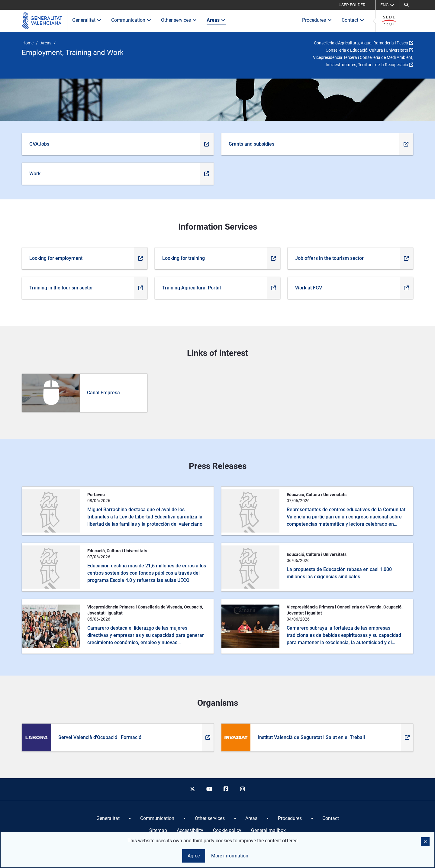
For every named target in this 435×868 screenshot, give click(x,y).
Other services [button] (179, 20)
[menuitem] (108, 818)
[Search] (406, 5)
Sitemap (158, 830)
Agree (194, 856)
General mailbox (268, 830)
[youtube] (209, 789)
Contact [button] (353, 20)
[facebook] (226, 789)
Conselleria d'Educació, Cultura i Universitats (367, 50)
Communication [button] (131, 20)
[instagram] (243, 789)
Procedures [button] (317, 20)
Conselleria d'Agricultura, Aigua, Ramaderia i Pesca (361, 43)
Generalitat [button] (87, 20)
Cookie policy (227, 830)
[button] (425, 842)
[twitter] (192, 789)
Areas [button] (216, 20)
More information (230, 856)
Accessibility (190, 830)
